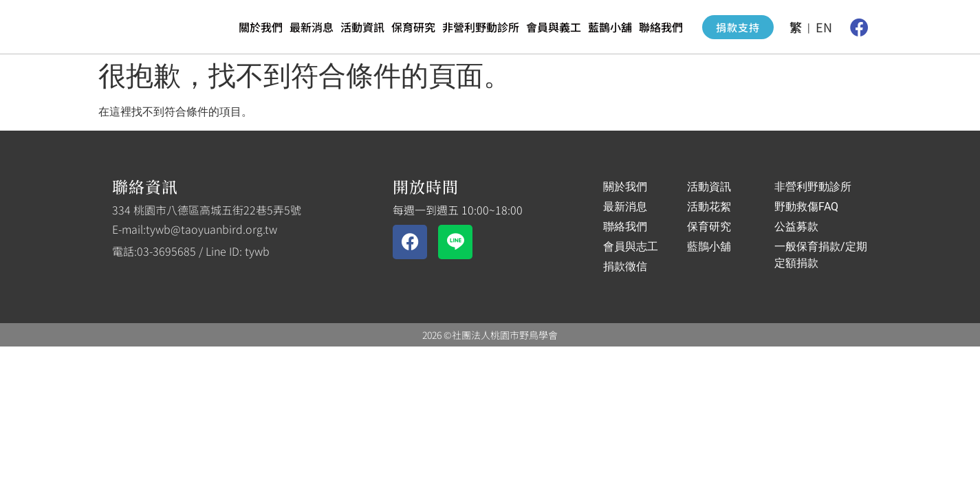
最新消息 (312, 27)
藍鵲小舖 (610, 27)
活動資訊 (362, 27)
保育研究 (413, 27)
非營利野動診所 (481, 27)
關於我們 (261, 27)
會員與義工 (554, 27)
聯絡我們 (661, 27)
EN (824, 27)
